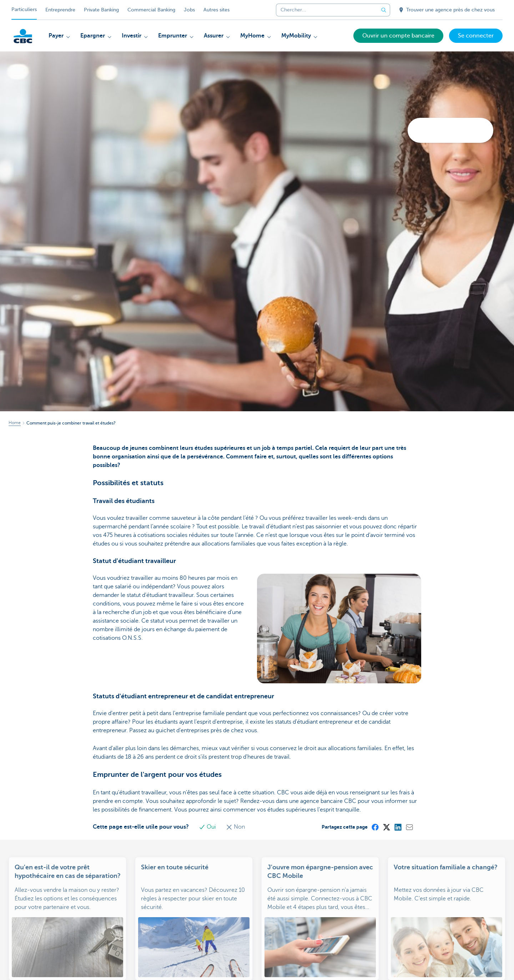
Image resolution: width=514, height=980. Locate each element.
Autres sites (216, 10)
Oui (208, 827)
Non (235, 827)
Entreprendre (60, 10)
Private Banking (101, 10)
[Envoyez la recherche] (384, 10)
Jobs (189, 10)
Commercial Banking (151, 10)
